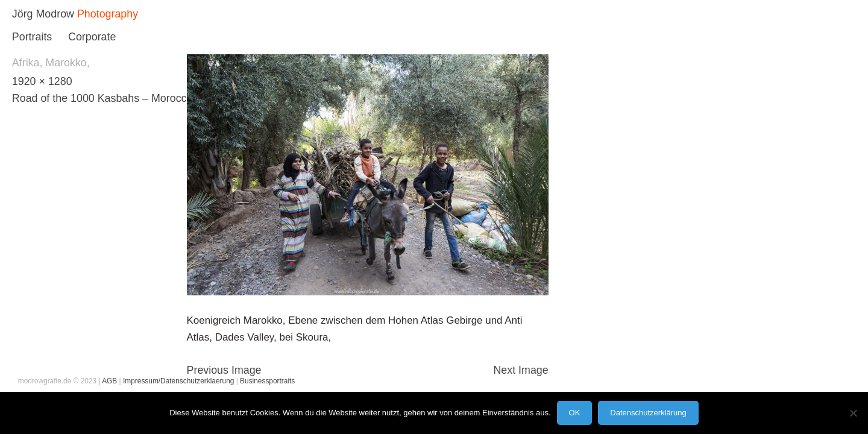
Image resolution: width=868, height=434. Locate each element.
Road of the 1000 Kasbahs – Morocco (102, 98)
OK (575, 413)
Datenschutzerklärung (648, 413)
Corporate (92, 37)
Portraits (32, 37)
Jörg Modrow (43, 14)
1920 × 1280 (42, 81)
